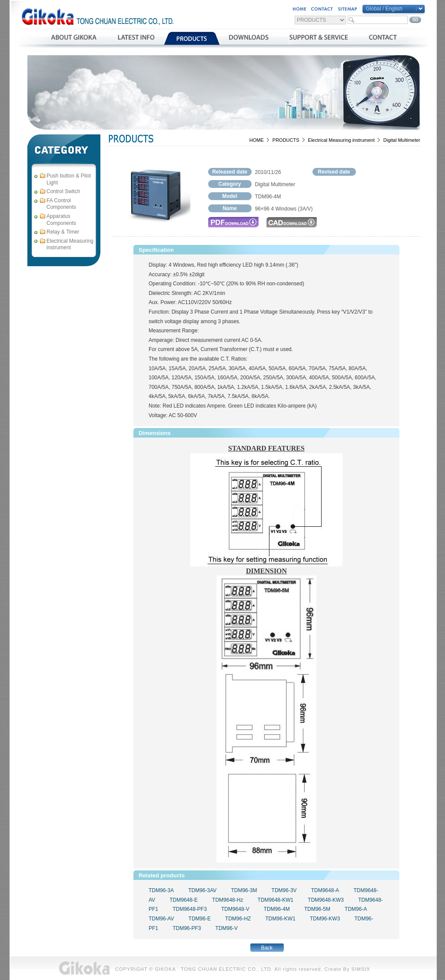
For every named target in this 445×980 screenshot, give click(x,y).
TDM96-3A (161, 890)
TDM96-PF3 (187, 928)
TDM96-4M (277, 909)
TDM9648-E (184, 900)
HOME (257, 140)
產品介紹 (192, 38)
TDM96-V (227, 928)
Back (267, 948)
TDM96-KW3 (325, 919)
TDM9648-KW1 (276, 900)
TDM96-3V (284, 890)
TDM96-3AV (202, 890)
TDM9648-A (325, 890)
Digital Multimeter (402, 140)
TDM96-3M (244, 890)
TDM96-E (200, 919)
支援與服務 (319, 38)
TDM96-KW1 (281, 919)
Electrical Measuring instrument (341, 140)
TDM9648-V (235, 909)
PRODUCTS (286, 140)
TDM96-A (356, 909)
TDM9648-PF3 (190, 909)
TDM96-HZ (238, 919)
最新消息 (136, 38)
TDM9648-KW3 (326, 900)
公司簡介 (74, 38)
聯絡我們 (383, 38)
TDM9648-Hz (227, 900)
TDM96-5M (317, 909)
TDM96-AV (161, 919)
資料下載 (249, 38)
